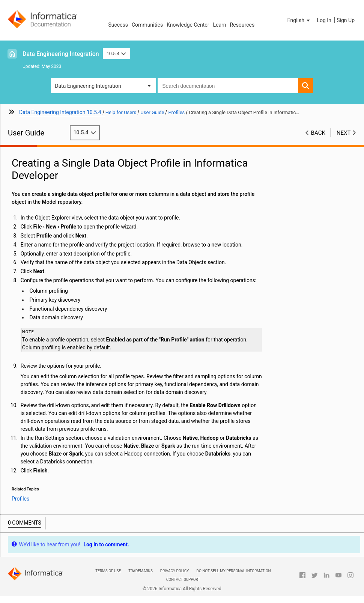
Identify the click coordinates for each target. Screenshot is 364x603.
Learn (220, 25)
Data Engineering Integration (61, 54)
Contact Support (183, 580)
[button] (299, 20)
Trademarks (141, 571)
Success (118, 25)
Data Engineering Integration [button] (88, 86)
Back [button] (318, 133)
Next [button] (344, 133)
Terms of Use (108, 571)
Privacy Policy (174, 571)
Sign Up (346, 20)
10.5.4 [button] (116, 53)
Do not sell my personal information (233, 571)
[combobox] (228, 86)
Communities (147, 25)
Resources (242, 25)
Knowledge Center (188, 25)
